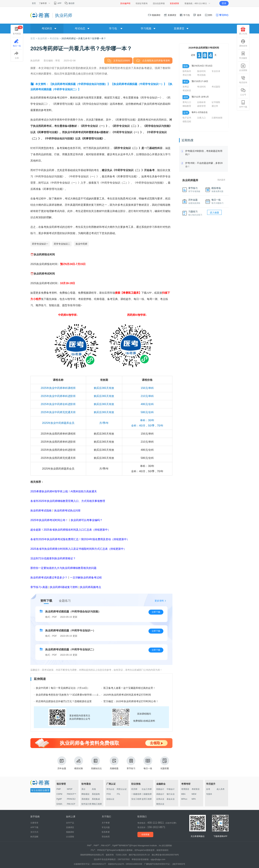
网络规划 (85, 794)
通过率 (215, 106)
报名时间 (201, 71)
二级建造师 (147, 794)
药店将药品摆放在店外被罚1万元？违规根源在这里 (64, 701)
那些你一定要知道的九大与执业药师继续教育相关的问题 (63, 568)
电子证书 (187, 118)
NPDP (70, 789)
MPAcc (184, 799)
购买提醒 (34, 837)
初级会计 (160, 789)
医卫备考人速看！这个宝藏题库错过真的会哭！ (129, 688)
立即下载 (156, 612)
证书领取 (216, 102)
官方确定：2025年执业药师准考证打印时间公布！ (131, 701)
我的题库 (221, 180)
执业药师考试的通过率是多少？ (49, 578)
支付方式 (34, 832)
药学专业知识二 (62, 244)
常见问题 (106, 827)
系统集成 (96, 799)
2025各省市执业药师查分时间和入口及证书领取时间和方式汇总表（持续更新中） (78, 549)
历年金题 (62, 763)
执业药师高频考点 (91, 587)
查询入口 (187, 102)
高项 (94, 789)
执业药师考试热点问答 (67, 511)
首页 (34, 3)
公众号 (243, 92)
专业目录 (216, 71)
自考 (208, 789)
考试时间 (201, 87)
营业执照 (106, 837)
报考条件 (187, 71)
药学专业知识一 (40, 244)
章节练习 (131, 763)
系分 (83, 789)
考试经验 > (55, 38)
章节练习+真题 (39, 587)
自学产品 (70, 823)
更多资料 (159, 601)
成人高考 (221, 789)
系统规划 (85, 799)
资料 (208, 15)
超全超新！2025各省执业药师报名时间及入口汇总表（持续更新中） (70, 530)
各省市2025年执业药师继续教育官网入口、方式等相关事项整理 (68, 501)
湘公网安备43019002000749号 (165, 855)
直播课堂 (170, 15)
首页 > (34, 38)
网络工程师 (97, 804)
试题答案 (165, 763)
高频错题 (114, 763)
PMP (59, 789)
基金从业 (171, 799)
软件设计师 (86, 804)
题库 (197, 15)
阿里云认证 (122, 789)
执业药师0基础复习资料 (64, 587)
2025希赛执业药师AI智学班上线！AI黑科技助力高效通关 (64, 491)
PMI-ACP (71, 804)
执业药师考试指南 (41, 511)
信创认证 (110, 799)
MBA (183, 794)
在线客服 (145, 835)
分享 (17, 55)
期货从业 (160, 804)
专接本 (209, 794)
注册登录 (34, 823)
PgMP (59, 799)
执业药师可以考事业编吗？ (87, 520)
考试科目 (187, 90)
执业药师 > (44, 38)
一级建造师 (136, 794)
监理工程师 (147, 799)
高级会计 (160, 794)
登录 (224, 3)
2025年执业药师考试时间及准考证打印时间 (127, 695)
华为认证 (110, 789)
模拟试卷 (79, 763)
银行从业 (171, 794)
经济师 (134, 789)
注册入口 (201, 118)
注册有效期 (217, 118)
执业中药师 (81, 244)
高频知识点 (96, 763)
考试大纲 (187, 75)
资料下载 (46, 601)
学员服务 (243, 55)
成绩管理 (201, 106)
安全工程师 (136, 799)
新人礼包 (243, 31)
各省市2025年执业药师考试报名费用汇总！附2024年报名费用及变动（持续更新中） (80, 539)
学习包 (185, 15)
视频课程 (154, 15)
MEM (194, 794)
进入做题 (214, 213)
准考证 (186, 87)
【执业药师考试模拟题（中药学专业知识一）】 (139, 84)
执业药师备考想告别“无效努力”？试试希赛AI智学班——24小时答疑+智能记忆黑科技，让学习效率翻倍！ (93, 695)
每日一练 (148, 763)
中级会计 (171, 789)
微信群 (69, 3)
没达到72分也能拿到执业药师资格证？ (53, 558)
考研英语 (196, 789)
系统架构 (96, 794)
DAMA (59, 804)
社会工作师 (147, 789)
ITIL (119, 794)
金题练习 (65, 601)
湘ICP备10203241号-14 (139, 855)
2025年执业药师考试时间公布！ (49, 520)
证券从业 (160, 799)
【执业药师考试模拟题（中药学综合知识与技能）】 (80, 84)
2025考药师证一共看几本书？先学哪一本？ (84, 38)
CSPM (59, 794)
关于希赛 (106, 823)
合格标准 (201, 102)
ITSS (109, 794)
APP (57, 3)
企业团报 (243, 67)
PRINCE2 (71, 799)
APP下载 (243, 104)
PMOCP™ (72, 794)
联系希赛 (106, 832)
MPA (194, 799)
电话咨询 (243, 80)
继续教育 (187, 106)
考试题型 (216, 87)
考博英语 (185, 789)
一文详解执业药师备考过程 (86, 578)
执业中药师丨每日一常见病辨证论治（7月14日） (63, 688)
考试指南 (201, 75)
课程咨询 (243, 43)
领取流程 (187, 122)
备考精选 (18, 30)
